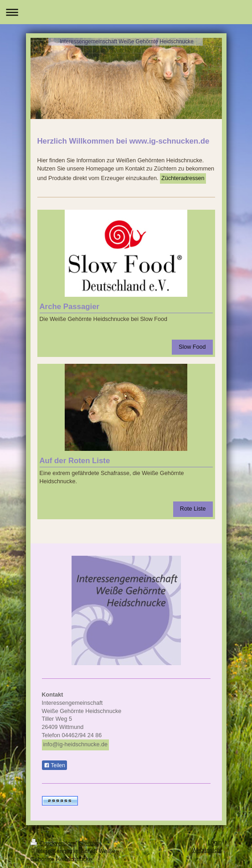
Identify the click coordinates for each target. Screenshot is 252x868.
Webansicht (207, 850)
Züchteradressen (183, 178)
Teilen (54, 765)
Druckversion (53, 843)
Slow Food (192, 347)
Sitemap (89, 843)
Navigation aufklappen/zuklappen (126, 12)
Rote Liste (193, 509)
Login (215, 842)
